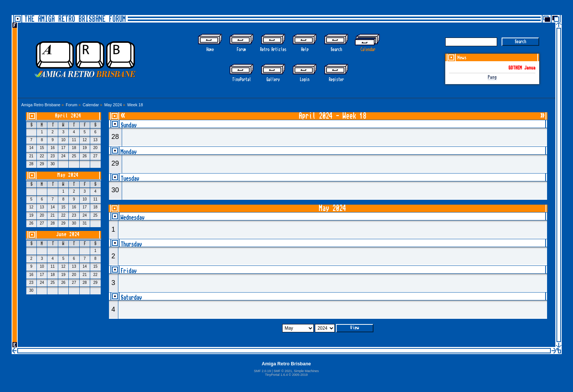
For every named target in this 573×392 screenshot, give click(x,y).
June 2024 (68, 234)
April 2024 (68, 116)
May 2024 (68, 175)
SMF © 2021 (283, 371)
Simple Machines (306, 371)
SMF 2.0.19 (262, 371)
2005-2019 (300, 375)
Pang (492, 78)
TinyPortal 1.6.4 (276, 375)
